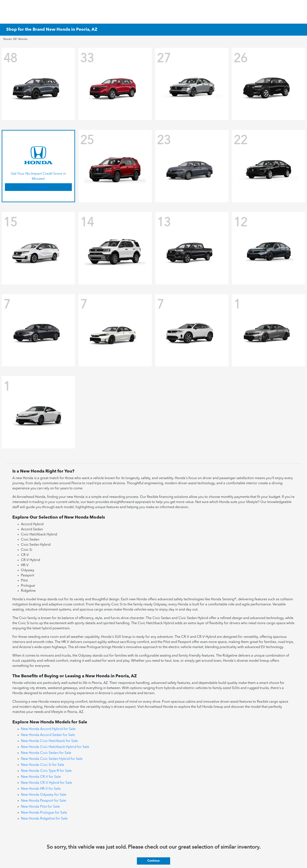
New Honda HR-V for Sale (41, 789)
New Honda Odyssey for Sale (44, 795)
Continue (153, 861)
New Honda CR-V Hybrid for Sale (46, 783)
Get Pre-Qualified (38, 187)
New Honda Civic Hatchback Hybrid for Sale (55, 747)
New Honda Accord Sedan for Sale (48, 735)
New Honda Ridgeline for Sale (44, 819)
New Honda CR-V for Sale (41, 777)
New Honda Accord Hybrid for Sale (48, 729)
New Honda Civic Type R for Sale (46, 771)
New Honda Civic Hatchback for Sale (49, 741)
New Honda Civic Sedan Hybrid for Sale (52, 759)
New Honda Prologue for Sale (44, 813)
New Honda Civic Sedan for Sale (46, 753)
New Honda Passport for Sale (43, 801)
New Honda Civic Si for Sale (43, 765)
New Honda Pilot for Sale (40, 807)
